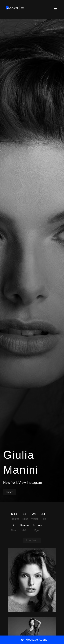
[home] (15, 8)
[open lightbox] (32, 580)
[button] (55, 9)
